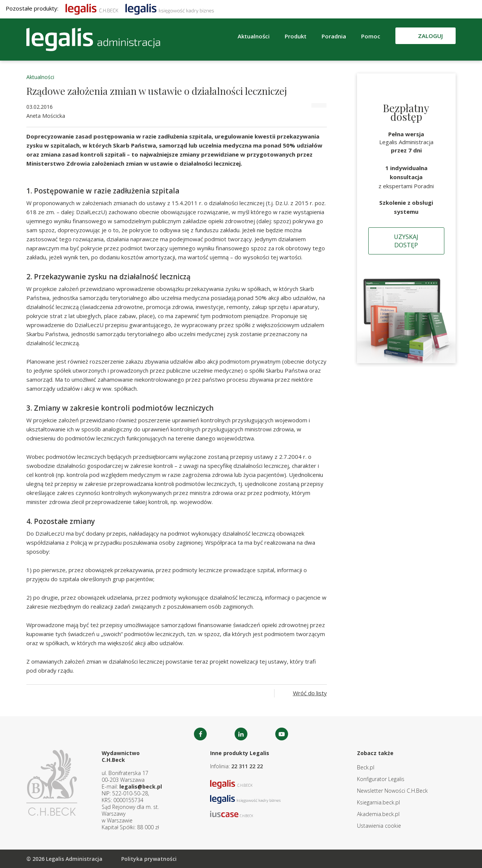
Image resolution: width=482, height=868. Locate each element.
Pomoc (371, 36)
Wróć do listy (310, 693)
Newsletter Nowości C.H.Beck (392, 791)
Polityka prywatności (149, 859)
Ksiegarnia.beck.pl (378, 802)
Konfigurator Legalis (381, 779)
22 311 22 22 (247, 766)
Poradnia (334, 36)
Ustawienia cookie (379, 826)
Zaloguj (430, 36)
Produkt (296, 36)
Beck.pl (366, 767)
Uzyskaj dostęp (406, 241)
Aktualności (254, 36)
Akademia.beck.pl (378, 814)
